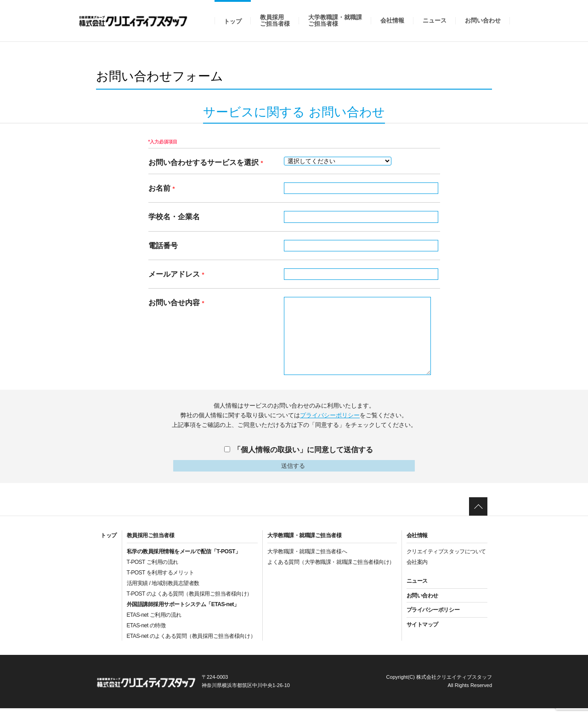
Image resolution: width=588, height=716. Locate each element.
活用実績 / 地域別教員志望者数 (163, 591)
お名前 (162, 188)
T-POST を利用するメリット (161, 580)
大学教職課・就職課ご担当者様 (335, 20)
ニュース (435, 20)
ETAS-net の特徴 (146, 633)
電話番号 (163, 246)
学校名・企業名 (174, 217)
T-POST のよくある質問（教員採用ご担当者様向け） (190, 601)
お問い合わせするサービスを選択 (206, 162)
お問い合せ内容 (176, 303)
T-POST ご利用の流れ (153, 569)
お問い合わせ (483, 20)
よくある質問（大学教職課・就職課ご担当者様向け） (331, 569)
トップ (233, 21)
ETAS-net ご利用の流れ (154, 622)
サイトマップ (422, 632)
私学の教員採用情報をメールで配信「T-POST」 (184, 559)
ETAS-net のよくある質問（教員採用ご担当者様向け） (191, 643)
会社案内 (417, 569)
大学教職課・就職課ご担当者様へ (307, 559)
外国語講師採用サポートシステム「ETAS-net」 (183, 612)
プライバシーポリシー (330, 415)
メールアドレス (176, 274)
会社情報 (392, 20)
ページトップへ (478, 514)
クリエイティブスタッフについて (446, 559)
